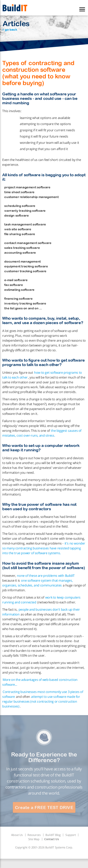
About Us (17, 835)
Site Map (34, 839)
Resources (34, 835)
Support (71, 835)
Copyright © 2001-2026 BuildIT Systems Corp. (44, 847)
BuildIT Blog (53, 835)
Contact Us (51, 839)
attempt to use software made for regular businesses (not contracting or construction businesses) (41, 701)
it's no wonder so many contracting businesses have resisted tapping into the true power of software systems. (44, 548)
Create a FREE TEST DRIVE (44, 807)
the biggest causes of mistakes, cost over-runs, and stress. (42, 433)
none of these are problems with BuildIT (46, 576)
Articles (16, 25)
